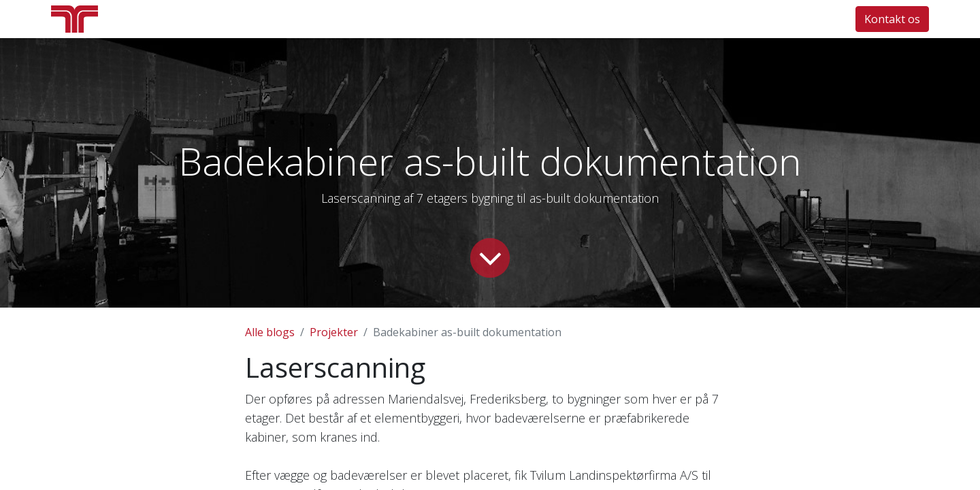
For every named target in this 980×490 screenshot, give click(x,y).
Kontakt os (892, 19)
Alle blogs (270, 332)
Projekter (334, 332)
